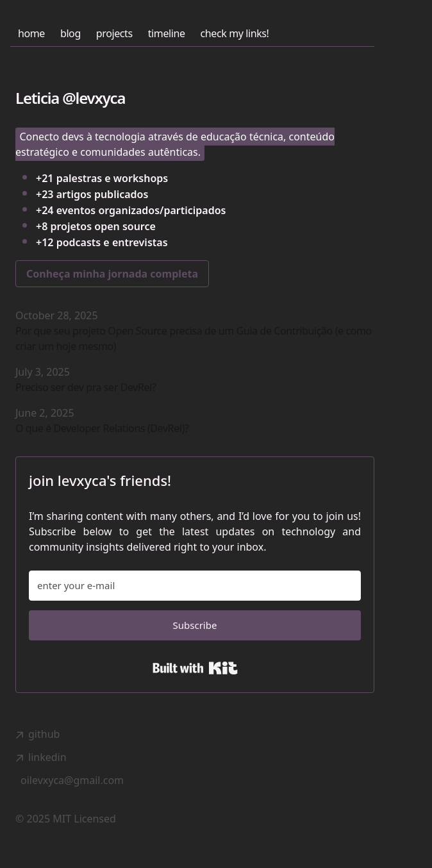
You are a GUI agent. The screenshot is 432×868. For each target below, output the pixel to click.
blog (71, 33)
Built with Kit (195, 668)
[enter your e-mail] (195, 586)
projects (114, 33)
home (31, 33)
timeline (167, 33)
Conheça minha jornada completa (112, 274)
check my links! (235, 33)
